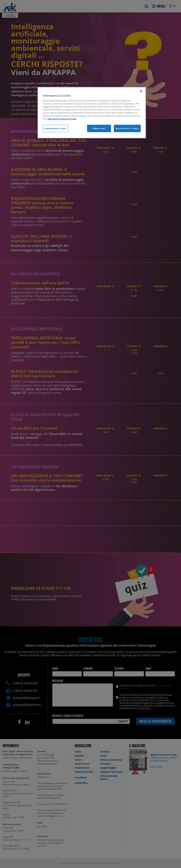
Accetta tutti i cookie (127, 128)
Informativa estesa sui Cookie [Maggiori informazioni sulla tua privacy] (62, 119)
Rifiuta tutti (99, 128)
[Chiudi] (141, 91)
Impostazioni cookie (56, 128)
